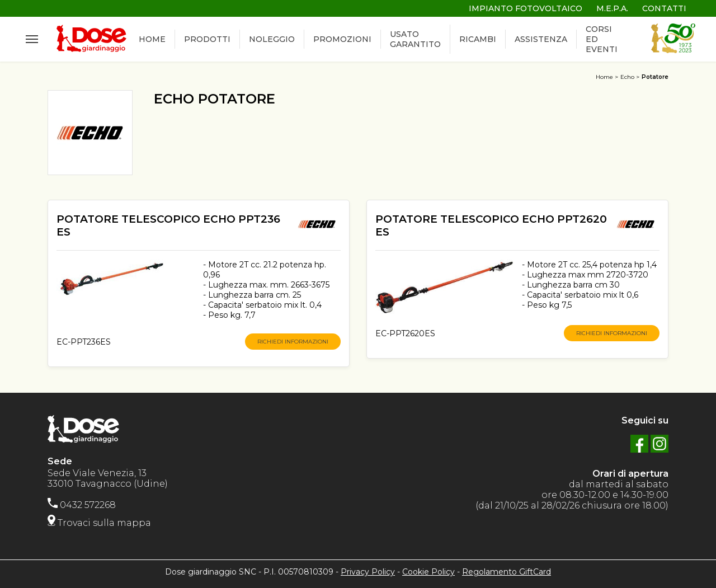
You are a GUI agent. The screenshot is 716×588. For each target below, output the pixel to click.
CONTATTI (664, 8)
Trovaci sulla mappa (99, 523)
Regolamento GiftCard (507, 572)
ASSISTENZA (541, 40)
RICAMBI (478, 40)
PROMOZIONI (342, 40)
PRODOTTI (207, 40)
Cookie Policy (428, 572)
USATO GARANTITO (415, 40)
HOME (152, 40)
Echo (627, 77)
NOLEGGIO (272, 40)
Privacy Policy (368, 572)
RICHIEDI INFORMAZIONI (293, 342)
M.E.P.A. (612, 8)
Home (604, 77)
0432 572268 (82, 505)
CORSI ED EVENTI (602, 40)
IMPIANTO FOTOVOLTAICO (526, 8)
